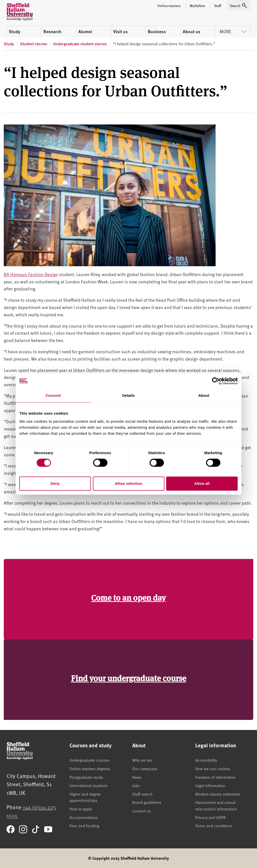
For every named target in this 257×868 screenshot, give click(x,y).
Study (15, 31)
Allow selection (128, 483)
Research (52, 31)
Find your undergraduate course (129, 678)
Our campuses (145, 768)
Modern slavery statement (218, 794)
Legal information (210, 785)
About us (191, 31)
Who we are (142, 760)
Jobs (136, 785)
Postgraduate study (86, 777)
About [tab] (204, 395)
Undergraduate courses (90, 760)
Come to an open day (128, 597)
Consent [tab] (53, 395)
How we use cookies (213, 768)
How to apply (81, 809)
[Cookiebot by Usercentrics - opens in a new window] (216, 381)
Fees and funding (84, 826)
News (137, 777)
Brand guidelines (147, 802)
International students (89, 785)
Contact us (142, 811)
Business (157, 31)
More (233, 31)
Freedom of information (215, 777)
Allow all (202, 483)
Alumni (85, 31)
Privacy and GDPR (210, 817)
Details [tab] (128, 395)
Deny (55, 483)
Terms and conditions (214, 826)
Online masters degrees (90, 768)
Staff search (142, 794)
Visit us (120, 31)
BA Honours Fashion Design (31, 274)
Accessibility (206, 760)
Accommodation (84, 817)
